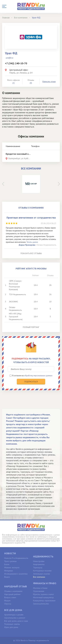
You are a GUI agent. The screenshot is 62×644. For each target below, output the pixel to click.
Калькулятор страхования (44, 601)
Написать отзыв (49, 81)
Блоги (7, 564)
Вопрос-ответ (10, 597)
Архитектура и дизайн (14, 615)
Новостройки (39, 561)
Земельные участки (42, 574)
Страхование (39, 591)
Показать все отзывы (31, 253)
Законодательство (41, 604)
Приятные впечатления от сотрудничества (31, 218)
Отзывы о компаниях (13, 591)
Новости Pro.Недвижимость (16, 558)
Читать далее (32, 242)
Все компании (39, 577)
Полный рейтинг (31, 327)
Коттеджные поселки (42, 571)
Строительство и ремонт (15, 618)
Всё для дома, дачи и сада (16, 621)
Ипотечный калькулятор (43, 597)
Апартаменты (39, 564)
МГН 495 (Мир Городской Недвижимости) (16, 317)
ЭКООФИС (14, 302)
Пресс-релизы (10, 561)
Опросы (8, 604)
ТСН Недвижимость (17, 294)
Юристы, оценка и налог (44, 594)
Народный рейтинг (12, 594)
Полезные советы (12, 624)
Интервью (9, 571)
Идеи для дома (11, 627)
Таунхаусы (38, 568)
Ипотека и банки (40, 588)
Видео (7, 577)
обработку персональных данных (38, 376)
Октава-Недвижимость (46, 245)
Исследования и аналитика (16, 574)
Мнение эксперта (12, 568)
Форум (7, 601)
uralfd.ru (9, 58)
